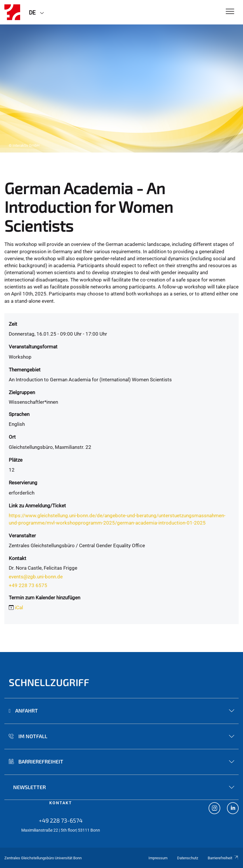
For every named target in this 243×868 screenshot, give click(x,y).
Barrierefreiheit (223, 858)
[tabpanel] (121, 88)
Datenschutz (188, 858)
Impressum (158, 858)
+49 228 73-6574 (61, 820)
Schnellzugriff (49, 682)
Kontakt (61, 803)
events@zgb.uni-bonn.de (36, 577)
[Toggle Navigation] (230, 12)
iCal (19, 607)
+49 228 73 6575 (28, 585)
